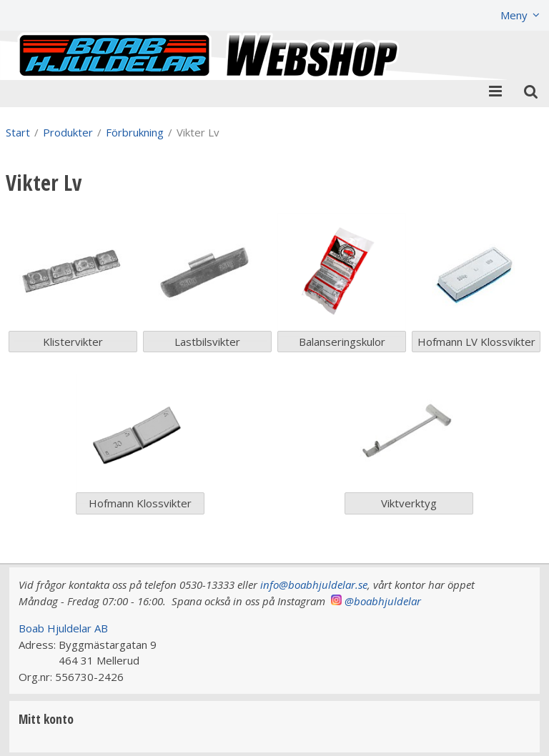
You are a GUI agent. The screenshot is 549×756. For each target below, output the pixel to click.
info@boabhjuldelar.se (314, 585)
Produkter (68, 132)
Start (18, 132)
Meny (514, 15)
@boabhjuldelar (383, 601)
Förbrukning (135, 132)
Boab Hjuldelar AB (63, 628)
